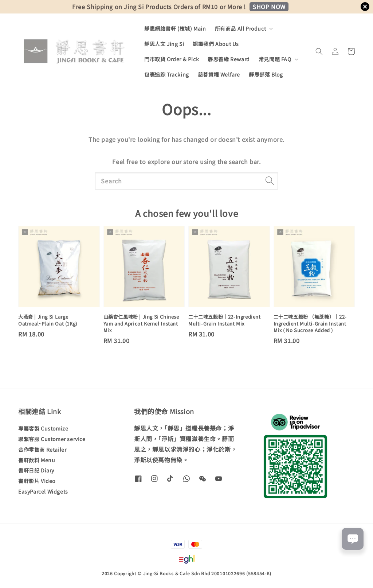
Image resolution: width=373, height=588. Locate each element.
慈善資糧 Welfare (219, 74)
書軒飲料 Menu (37, 460)
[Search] (270, 181)
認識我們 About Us (216, 44)
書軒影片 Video (37, 481)
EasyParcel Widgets (43, 491)
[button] (319, 51)
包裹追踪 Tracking (167, 74)
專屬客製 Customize (43, 429)
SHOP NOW (269, 7)
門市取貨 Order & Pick (172, 59)
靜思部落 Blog (266, 74)
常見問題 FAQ (275, 59)
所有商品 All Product (241, 28)
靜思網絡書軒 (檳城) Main (175, 28)
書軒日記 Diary (36, 470)
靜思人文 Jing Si (164, 44)
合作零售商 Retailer (42, 449)
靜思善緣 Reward (229, 59)
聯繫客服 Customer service (52, 439)
